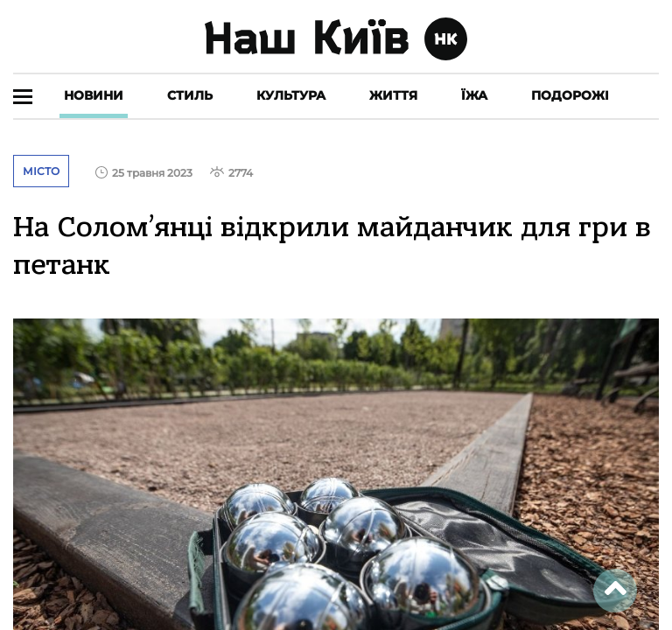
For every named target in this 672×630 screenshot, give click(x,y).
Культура (291, 95)
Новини (94, 95)
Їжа (474, 95)
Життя (393, 95)
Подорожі (570, 95)
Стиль (190, 95)
